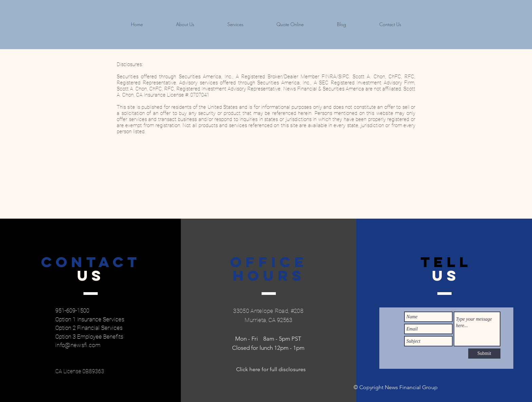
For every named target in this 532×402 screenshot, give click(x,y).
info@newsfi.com (78, 345)
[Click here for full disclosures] (271, 369)
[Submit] (484, 354)
